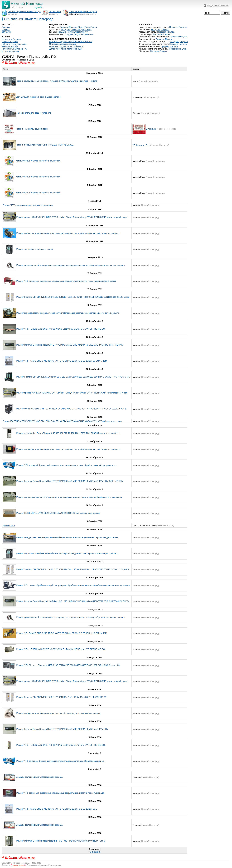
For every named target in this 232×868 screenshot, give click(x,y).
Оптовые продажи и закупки (63, 44)
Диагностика (9, 525)
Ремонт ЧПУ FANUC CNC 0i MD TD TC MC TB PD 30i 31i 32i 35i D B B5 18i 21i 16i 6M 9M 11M (61, 361)
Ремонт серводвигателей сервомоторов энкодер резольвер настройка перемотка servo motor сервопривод (68, 233)
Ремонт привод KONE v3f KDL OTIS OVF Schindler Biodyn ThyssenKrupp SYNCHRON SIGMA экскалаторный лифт (71, 217)
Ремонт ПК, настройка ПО (14, 49)
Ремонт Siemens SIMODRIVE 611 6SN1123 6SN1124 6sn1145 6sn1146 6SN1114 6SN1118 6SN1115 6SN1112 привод (73, 297)
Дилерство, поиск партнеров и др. (66, 49)
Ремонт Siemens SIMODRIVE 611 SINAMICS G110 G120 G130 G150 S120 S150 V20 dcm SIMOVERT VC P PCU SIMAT (73, 377)
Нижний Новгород (22, 863)
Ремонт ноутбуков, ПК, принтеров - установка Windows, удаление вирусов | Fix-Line (56, 81)
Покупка (6, 29)
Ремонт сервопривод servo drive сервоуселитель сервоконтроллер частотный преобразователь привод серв (69, 497)
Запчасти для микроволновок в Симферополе (38, 97)
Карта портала (55, 865)
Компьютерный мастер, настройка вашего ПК (38, 161)
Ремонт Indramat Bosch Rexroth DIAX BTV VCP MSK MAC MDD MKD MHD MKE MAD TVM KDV (62, 729)
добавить (13, 14)
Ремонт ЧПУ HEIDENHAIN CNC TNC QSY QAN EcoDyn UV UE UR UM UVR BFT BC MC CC (60, 329)
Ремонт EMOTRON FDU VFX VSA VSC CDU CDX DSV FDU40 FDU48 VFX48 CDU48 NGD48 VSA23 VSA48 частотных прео (62, 421)
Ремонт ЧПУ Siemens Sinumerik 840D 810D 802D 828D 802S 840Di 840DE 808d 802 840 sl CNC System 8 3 (68, 665)
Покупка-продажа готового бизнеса (66, 46)
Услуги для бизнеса (11, 39)
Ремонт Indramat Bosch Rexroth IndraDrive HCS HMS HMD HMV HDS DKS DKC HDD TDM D (60, 841)
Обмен (81, 27)
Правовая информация (37, 865)
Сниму (94, 27)
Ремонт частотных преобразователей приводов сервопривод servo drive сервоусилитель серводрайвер (66, 553)
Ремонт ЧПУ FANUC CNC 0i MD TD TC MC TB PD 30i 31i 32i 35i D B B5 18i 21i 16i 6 (56, 809)
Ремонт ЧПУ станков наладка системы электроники (28, 205)
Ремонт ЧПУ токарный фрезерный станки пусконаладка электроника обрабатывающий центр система (66, 465)
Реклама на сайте (19, 865)
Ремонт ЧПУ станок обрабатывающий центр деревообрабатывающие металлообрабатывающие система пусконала (73, 585)
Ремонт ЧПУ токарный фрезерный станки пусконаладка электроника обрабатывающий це (60, 761)
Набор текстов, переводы (14, 44)
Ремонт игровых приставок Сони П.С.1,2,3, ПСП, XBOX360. (45, 145)
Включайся (151, 129)
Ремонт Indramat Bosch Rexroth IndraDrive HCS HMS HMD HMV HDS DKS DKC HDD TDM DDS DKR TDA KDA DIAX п (73, 601)
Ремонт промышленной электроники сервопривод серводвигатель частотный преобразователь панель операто (70, 265)
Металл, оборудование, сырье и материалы (70, 42)
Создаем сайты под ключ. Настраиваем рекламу (39, 777)
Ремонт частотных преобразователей (34, 249)
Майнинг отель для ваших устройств (34, 113)
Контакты (6, 865)
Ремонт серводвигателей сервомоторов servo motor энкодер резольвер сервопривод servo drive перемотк (68, 313)
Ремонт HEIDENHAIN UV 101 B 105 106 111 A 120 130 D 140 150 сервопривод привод (58, 513)
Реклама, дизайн (10, 46)
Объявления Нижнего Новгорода (29, 19)
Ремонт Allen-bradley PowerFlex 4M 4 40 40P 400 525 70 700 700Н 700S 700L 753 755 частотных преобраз (67, 433)
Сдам (87, 27)
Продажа (6, 27)
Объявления (55, 12)
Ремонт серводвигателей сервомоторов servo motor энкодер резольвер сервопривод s (58, 713)
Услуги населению (10, 51)
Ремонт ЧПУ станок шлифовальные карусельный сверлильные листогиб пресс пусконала (60, 793)
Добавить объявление (20, 63)
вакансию (83, 14)
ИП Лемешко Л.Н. (141, 145)
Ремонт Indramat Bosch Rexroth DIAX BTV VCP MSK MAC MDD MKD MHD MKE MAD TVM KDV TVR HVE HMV (69, 345)
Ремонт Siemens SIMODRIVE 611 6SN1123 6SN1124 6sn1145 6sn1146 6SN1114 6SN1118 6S (61, 697)
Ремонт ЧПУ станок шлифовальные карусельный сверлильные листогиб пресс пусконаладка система (66, 281)
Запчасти (6, 32)
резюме (92, 14)
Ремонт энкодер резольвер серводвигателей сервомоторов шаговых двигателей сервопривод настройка (67, 537)
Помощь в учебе (10, 42)
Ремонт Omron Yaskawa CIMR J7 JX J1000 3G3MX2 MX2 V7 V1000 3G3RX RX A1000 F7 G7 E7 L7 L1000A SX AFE (71, 409)
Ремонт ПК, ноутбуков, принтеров (32, 129)
